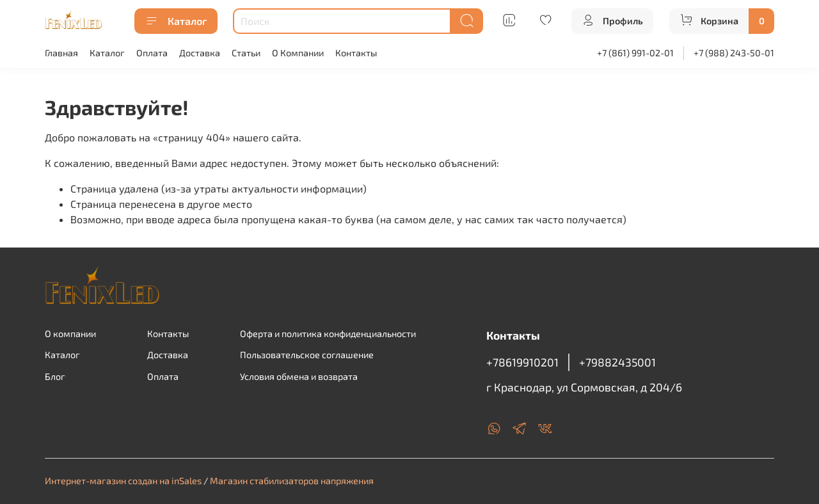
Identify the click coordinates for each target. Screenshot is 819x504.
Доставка (200, 53)
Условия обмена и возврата (299, 376)
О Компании (298, 53)
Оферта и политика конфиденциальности (328, 334)
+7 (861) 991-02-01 (635, 53)
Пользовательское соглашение (307, 355)
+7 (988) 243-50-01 (734, 53)
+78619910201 (522, 362)
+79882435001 (617, 362)
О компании (70, 334)
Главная (61, 53)
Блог (55, 376)
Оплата (152, 53)
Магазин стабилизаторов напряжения (292, 481)
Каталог (176, 21)
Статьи (246, 53)
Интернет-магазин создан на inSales (123, 481)
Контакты (356, 53)
